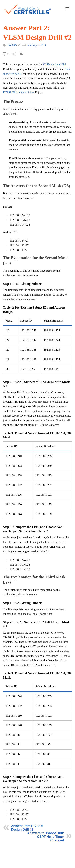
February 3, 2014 (36, 45)
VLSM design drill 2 (54, 64)
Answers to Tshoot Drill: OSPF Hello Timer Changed (46, 837)
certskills (12, 45)
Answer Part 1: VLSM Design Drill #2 (27, 828)
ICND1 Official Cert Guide (18, 92)
